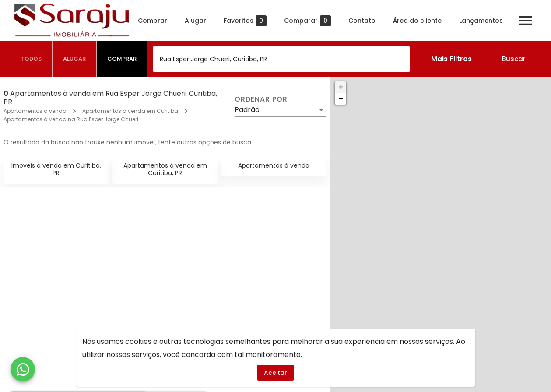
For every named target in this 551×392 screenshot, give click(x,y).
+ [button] (341, 87)
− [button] (341, 99)
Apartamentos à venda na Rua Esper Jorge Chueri (71, 119)
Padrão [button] (247, 110)
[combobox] (281, 59)
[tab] (32, 59)
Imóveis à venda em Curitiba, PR (56, 169)
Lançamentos (485, 21)
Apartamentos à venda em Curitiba (130, 111)
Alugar (199, 21)
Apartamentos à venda (35, 111)
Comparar (311, 21)
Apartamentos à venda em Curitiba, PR (165, 169)
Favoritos (249, 21)
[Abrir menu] (530, 21)
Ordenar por (261, 99)
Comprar (156, 21)
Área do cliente (421, 21)
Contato (366, 21)
